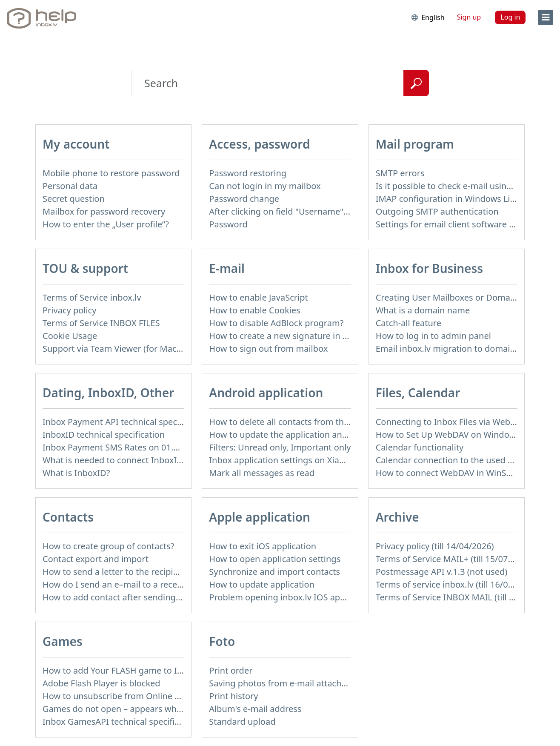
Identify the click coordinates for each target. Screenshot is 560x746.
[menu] (546, 17)
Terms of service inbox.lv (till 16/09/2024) (457, 584)
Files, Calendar (418, 393)
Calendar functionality (420, 447)
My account (76, 144)
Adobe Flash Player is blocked (101, 683)
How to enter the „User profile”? (106, 224)
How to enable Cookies (254, 310)
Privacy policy (69, 310)
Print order (231, 670)
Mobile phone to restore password (111, 173)
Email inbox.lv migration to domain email (458, 349)
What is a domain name (423, 310)
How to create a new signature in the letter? (296, 336)
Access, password (259, 144)
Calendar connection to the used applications (466, 460)
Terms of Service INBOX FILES (101, 323)
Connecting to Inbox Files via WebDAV (451, 422)
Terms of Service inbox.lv (92, 297)
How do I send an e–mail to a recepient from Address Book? (161, 584)
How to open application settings (275, 559)
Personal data (70, 186)
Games (63, 641)
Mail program (415, 144)
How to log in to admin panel (433, 336)
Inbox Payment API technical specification (126, 422)
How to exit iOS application (263, 546)
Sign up (469, 17)
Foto (222, 641)
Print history (233, 696)
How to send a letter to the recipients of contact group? (153, 572)
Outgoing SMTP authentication (437, 211)
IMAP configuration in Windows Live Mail (457, 199)
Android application (266, 393)
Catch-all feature (409, 323)
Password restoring (248, 173)
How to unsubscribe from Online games (122, 696)
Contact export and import (96, 559)
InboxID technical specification (104, 435)
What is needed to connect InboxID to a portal (134, 460)
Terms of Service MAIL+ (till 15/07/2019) (454, 559)
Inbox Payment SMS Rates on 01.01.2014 (124, 447)
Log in (510, 17)
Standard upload (242, 722)
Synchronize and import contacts (274, 572)
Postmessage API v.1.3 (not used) (442, 572)
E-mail (227, 268)
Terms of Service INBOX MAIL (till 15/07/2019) (466, 597)
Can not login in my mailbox (265, 186)
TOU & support (85, 268)
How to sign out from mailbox (268, 349)
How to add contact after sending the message (136, 597)
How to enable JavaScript (258, 297)
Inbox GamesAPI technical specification (121, 722)
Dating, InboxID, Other (108, 393)
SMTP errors (400, 173)
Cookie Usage (70, 336)
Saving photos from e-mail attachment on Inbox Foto (314, 683)
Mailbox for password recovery (104, 211)
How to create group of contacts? (109, 546)
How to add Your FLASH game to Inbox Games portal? (150, 670)
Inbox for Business (429, 268)
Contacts (68, 517)
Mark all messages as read (262, 473)
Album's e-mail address (255, 709)
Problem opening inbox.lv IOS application (291, 597)
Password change (244, 199)
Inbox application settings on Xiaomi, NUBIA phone (311, 460)
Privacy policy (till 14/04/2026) (435, 546)
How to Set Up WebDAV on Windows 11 (454, 435)
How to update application (262, 584)
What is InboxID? (76, 473)
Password (228, 224)
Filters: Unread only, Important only (280, 447)
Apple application (260, 517)
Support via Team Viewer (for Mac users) (123, 349)
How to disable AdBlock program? (276, 323)
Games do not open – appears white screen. (130, 709)
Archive (397, 517)
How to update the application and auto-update (304, 435)
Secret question (74, 199)
